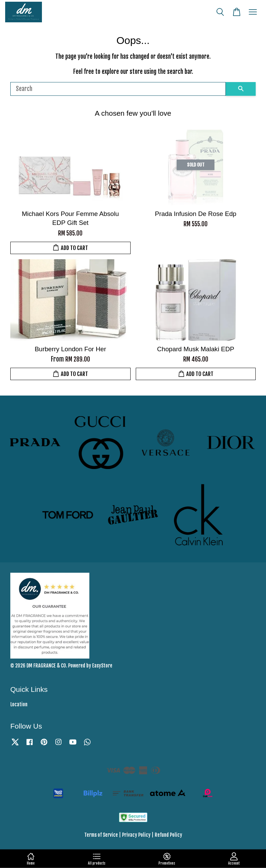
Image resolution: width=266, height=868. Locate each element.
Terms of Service (101, 835)
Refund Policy (168, 835)
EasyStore (102, 666)
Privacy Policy (136, 835)
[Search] (118, 89)
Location (19, 704)
